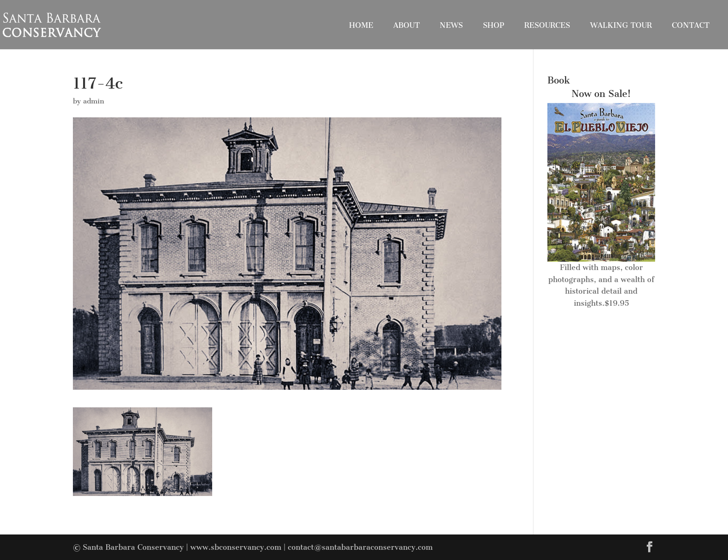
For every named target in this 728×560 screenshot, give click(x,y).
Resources (547, 25)
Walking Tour (621, 25)
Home (361, 25)
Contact (691, 25)
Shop (494, 25)
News (451, 25)
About (406, 25)
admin (94, 101)
